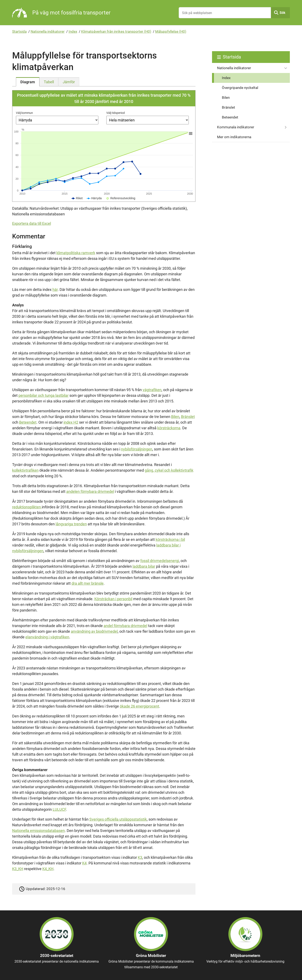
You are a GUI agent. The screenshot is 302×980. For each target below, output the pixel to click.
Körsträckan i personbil (113, 599)
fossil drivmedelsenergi (160, 561)
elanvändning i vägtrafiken (47, 637)
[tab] (28, 82)
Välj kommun (24, 113)
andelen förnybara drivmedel (90, 491)
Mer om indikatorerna (234, 137)
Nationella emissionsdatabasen (38, 831)
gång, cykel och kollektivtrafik (169, 470)
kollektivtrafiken (25, 470)
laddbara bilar (144, 566)
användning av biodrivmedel (94, 631)
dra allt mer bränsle (88, 583)
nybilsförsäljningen (137, 449)
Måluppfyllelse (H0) (171, 31)
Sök (282, 13)
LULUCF (59, 809)
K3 (140, 857)
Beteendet (28, 422)
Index (73, 31)
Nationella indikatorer (48, 31)
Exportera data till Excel (32, 223)
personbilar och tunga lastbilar (44, 395)
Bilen (175, 417)
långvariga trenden (71, 524)
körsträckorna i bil (170, 539)
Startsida (19, 31)
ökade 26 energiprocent (139, 706)
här (55, 290)
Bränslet (188, 417)
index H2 (71, 422)
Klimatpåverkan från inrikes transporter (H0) (116, 31)
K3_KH (18, 869)
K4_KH (48, 869)
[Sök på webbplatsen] (225, 13)
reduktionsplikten (27, 507)
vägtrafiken (152, 390)
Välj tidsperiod (116, 113)
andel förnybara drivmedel (125, 626)
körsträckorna (169, 428)
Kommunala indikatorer (236, 127)
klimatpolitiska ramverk (76, 253)
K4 (84, 863)
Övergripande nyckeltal (240, 88)
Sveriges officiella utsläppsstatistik (118, 819)
